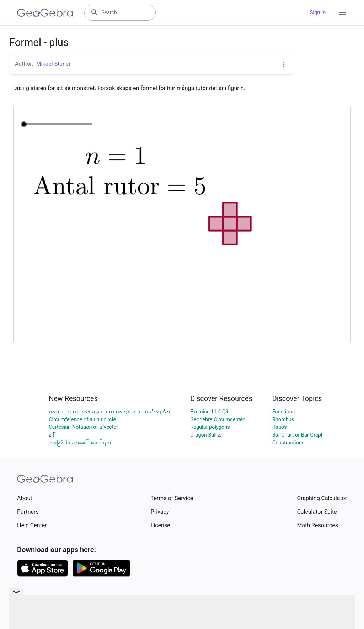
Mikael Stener (53, 64)
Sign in (318, 13)
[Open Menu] (343, 13)
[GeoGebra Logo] (45, 13)
